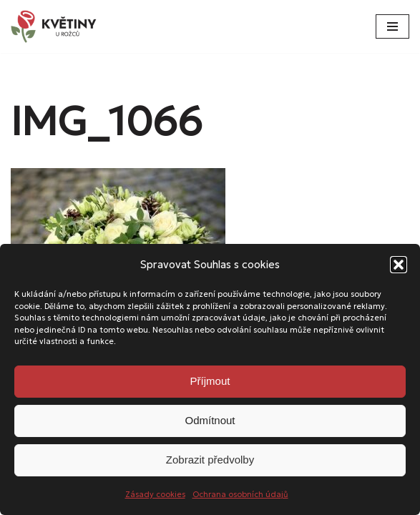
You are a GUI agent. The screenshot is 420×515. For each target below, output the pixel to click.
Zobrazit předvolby (210, 460)
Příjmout (210, 381)
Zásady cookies (155, 494)
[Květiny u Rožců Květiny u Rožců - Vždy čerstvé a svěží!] (57, 26)
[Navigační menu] (392, 26)
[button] (399, 265)
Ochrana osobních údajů (240, 494)
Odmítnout (210, 420)
